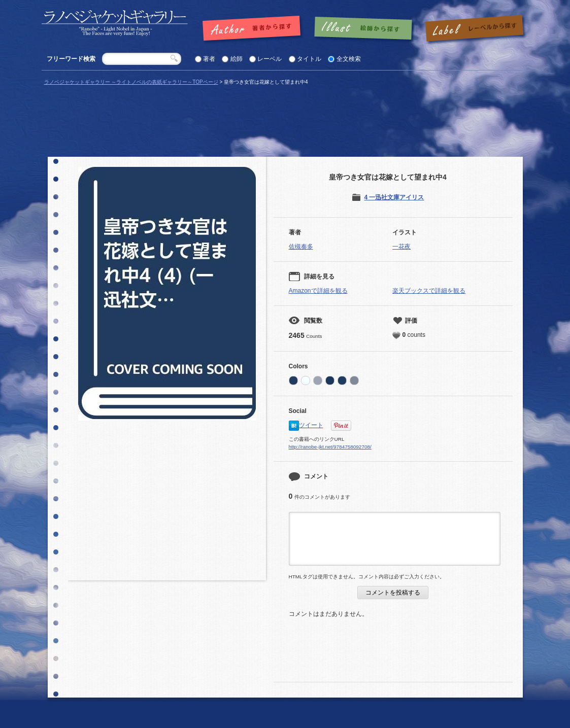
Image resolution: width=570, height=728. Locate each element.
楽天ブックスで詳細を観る (429, 291)
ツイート (311, 425)
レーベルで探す (474, 29)
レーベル (270, 59)
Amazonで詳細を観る (318, 291)
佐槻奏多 (301, 247)
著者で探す (254, 29)
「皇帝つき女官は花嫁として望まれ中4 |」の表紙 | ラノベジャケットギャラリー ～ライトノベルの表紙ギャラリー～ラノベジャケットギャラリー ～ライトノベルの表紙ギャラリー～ (115, 23)
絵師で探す (364, 29)
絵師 (237, 59)
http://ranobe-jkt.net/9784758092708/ (330, 447)
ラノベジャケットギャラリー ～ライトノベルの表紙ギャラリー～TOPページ (131, 82)
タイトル (309, 59)
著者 (209, 59)
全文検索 (349, 59)
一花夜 (401, 247)
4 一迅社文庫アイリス (394, 197)
